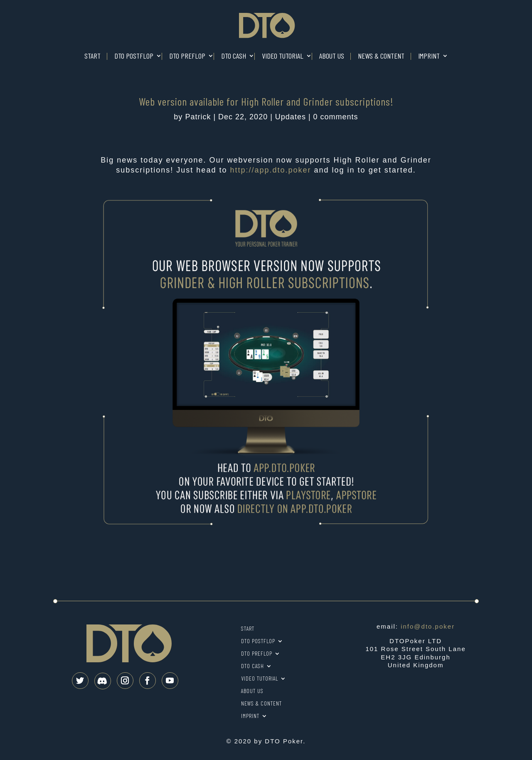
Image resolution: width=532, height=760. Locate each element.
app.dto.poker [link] (270, 170)
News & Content (381, 56)
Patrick (198, 117)
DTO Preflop (187, 56)
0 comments (336, 117)
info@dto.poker (428, 626)
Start (92, 56)
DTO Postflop (134, 56)
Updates (291, 117)
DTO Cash (234, 56)
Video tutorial (283, 56)
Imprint (429, 56)
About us (332, 56)
